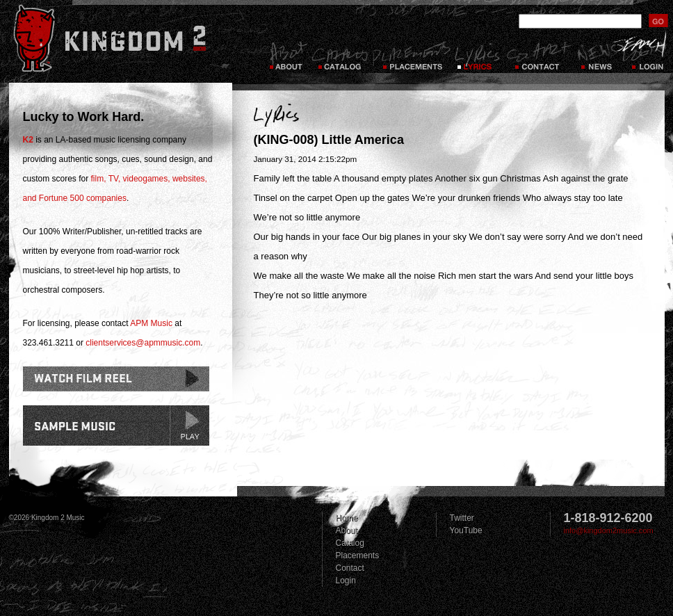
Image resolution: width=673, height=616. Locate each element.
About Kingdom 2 (287, 56)
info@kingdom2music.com (609, 530)
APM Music (151, 323)
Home (347, 518)
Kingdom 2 (128, 38)
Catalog (340, 56)
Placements (411, 56)
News (596, 56)
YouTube (466, 530)
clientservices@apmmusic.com (143, 343)
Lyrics (478, 56)
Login (346, 581)
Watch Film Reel (116, 379)
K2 (28, 140)
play (189, 425)
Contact (539, 56)
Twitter (462, 518)
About (347, 530)
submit (658, 21)
